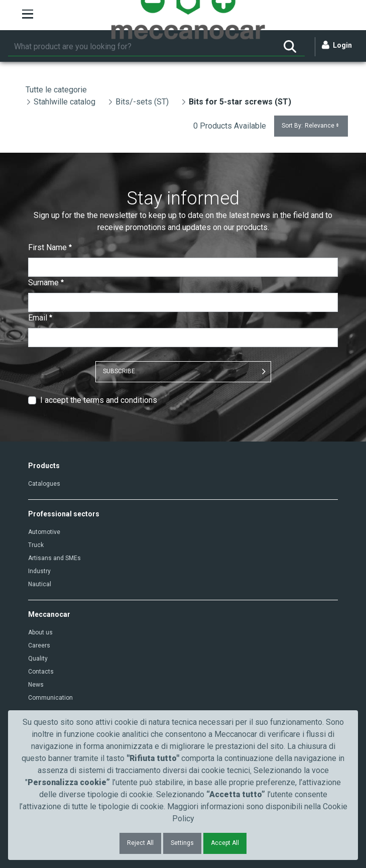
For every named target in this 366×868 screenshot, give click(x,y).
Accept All (225, 843)
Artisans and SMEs (54, 558)
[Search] (142, 47)
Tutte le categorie (56, 90)
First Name (50, 247)
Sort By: (311, 126)
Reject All (140, 843)
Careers (39, 645)
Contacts (41, 672)
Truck (36, 545)
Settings (182, 843)
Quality (38, 659)
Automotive (44, 532)
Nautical (40, 584)
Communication (50, 698)
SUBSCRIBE (119, 371)
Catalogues (44, 484)
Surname (46, 283)
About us (40, 632)
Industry (39, 571)
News (36, 685)
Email (40, 318)
